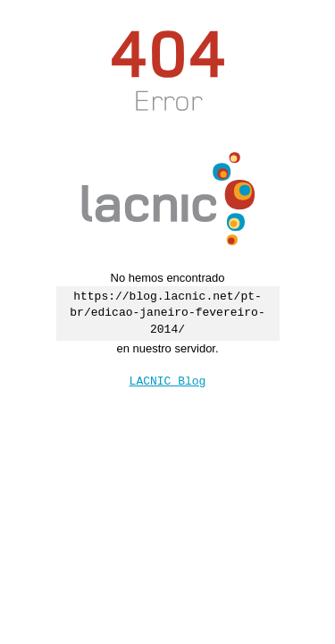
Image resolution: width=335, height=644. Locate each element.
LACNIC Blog (168, 380)
